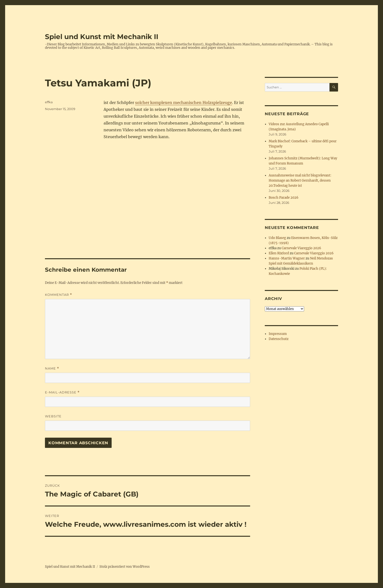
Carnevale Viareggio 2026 (301, 248)
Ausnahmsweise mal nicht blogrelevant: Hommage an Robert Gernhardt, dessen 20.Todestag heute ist (300, 181)
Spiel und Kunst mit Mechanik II (102, 37)
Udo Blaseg (277, 238)
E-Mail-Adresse (62, 392)
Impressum (278, 334)
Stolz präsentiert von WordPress (125, 567)
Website (53, 416)
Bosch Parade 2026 (284, 198)
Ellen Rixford (279, 253)
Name (52, 368)
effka (49, 102)
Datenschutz (279, 339)
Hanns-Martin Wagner (287, 258)
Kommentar (59, 295)
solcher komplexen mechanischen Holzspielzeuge (184, 103)
